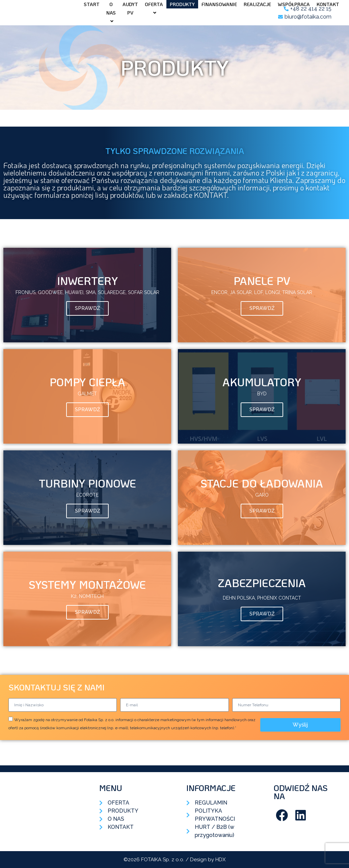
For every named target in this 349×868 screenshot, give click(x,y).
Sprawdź (87, 308)
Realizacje (257, 4)
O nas (111, 12)
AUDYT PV (130, 8)
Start (92, 4)
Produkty (182, 4)
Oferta (154, 8)
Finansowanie (219, 4)
